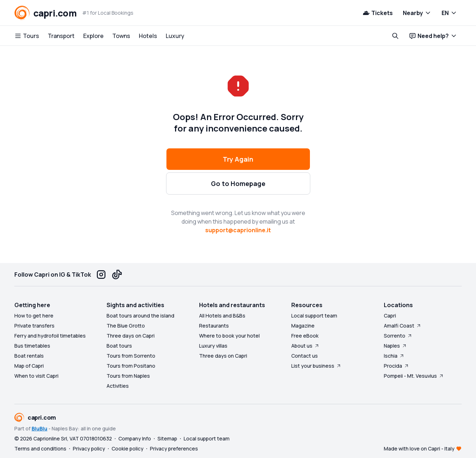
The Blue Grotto (126, 326)
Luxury (175, 36)
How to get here (34, 316)
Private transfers (34, 326)
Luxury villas (213, 346)
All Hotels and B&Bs (222, 316)
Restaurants (214, 326)
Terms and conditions (40, 449)
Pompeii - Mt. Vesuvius (414, 376)
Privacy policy (89, 449)
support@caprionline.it (238, 230)
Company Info (135, 438)
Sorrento (398, 336)
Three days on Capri (131, 336)
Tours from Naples (128, 376)
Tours (27, 36)
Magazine (303, 326)
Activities (118, 386)
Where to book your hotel (229, 336)
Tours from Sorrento (131, 356)
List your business (316, 366)
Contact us (305, 356)
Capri (390, 316)
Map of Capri (29, 366)
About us (305, 346)
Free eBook (305, 336)
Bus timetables (32, 346)
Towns (121, 36)
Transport (61, 36)
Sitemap (167, 438)
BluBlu (39, 428)
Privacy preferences (174, 449)
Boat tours (119, 346)
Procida (397, 366)
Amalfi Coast (403, 326)
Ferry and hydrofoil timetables (50, 336)
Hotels (148, 36)
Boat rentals (29, 356)
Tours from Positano (131, 366)
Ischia (394, 356)
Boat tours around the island (140, 316)
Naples (395, 346)
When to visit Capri (36, 376)
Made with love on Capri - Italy (419, 449)
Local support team (314, 316)
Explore (93, 36)
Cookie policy (128, 449)
